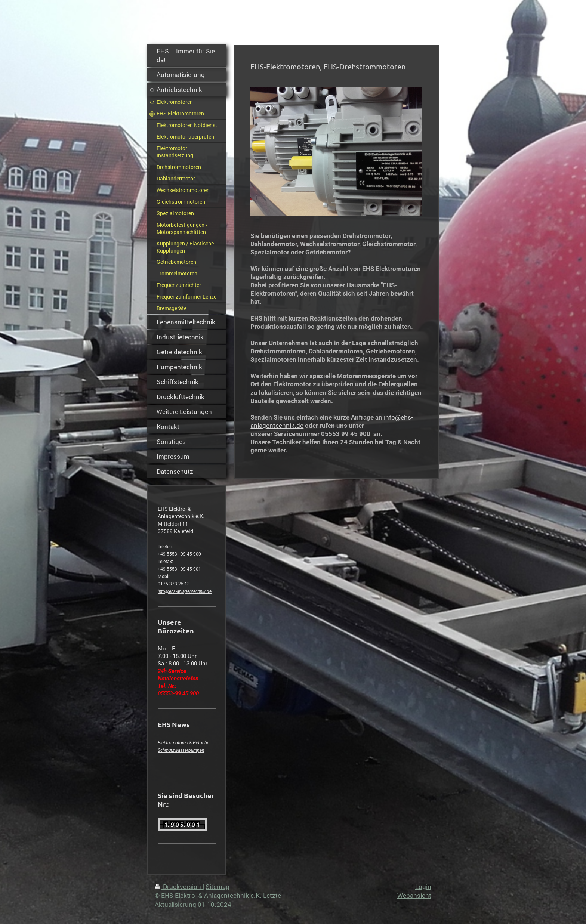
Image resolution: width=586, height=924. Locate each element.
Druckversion (179, 886)
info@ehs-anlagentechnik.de (185, 591)
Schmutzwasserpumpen (181, 750)
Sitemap (218, 886)
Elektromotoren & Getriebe (183, 743)
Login (423, 886)
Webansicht (414, 895)
